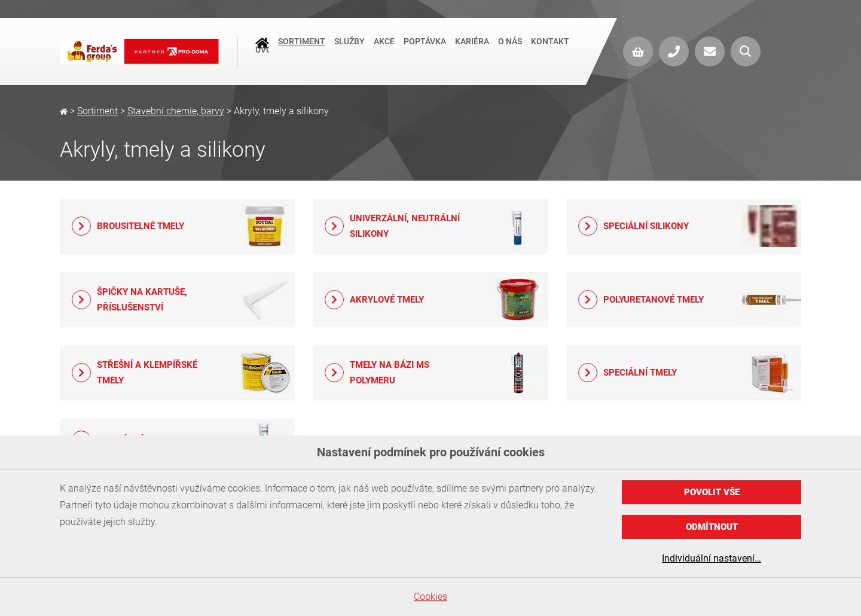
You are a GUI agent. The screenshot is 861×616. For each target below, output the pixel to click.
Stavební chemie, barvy (176, 111)
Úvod (262, 51)
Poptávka (425, 50)
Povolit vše (712, 492)
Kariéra (472, 50)
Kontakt (550, 50)
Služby (349, 50)
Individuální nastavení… (712, 558)
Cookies (430, 597)
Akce (384, 50)
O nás (510, 50)
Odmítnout (712, 527)
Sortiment (302, 50)
